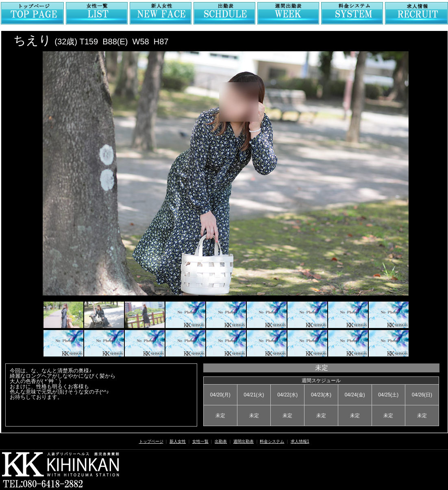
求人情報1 (300, 441)
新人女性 (178, 441)
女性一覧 (200, 441)
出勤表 (221, 441)
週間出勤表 (244, 441)
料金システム (272, 441)
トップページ (151, 441)
